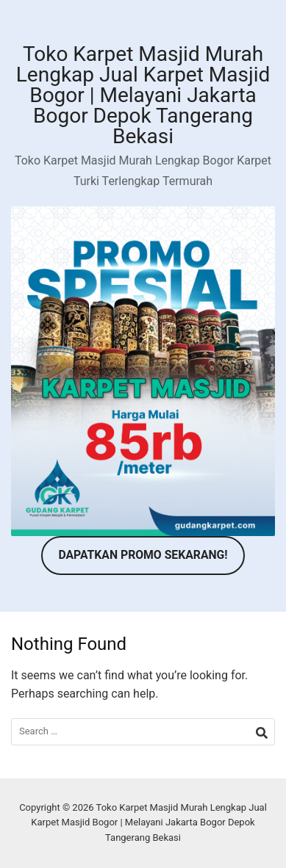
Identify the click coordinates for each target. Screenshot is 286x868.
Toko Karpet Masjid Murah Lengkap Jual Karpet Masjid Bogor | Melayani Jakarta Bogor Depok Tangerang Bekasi (143, 95)
